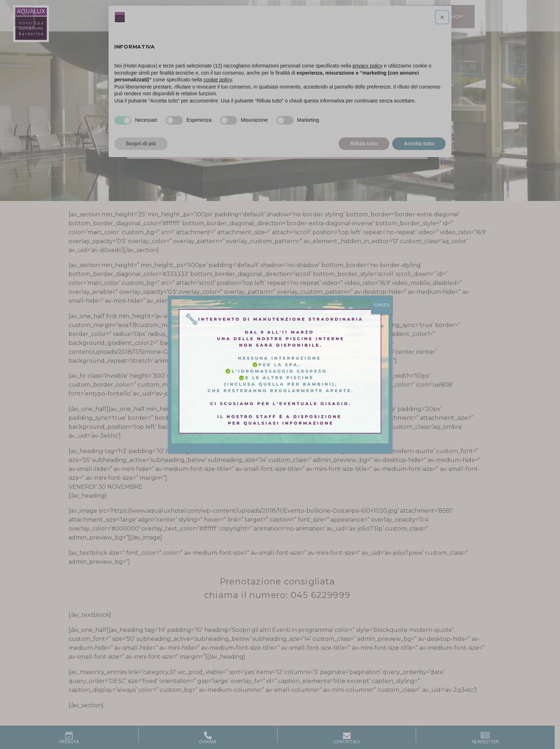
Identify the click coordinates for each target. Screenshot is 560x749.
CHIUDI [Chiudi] (382, 305)
